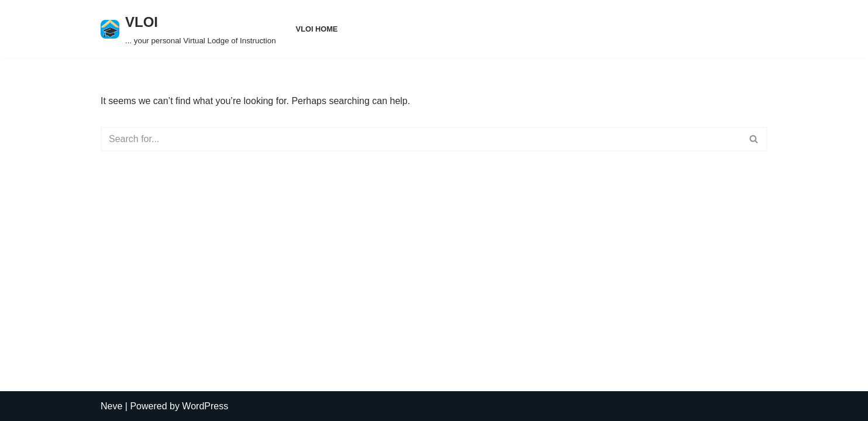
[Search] (421, 139)
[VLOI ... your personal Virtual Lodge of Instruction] (188, 29)
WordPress (205, 406)
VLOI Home (317, 29)
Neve (111, 406)
